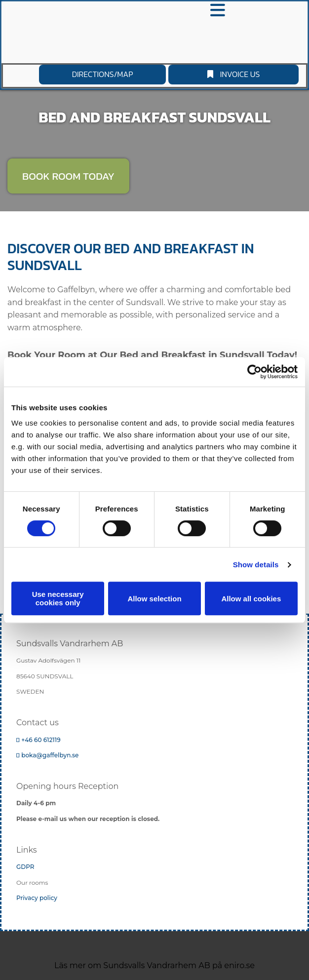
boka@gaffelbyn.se (47, 755)
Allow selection (154, 599)
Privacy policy (37, 898)
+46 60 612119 (39, 740)
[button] (233, 74)
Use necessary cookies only (58, 598)
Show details (256, 565)
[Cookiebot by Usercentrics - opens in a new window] (254, 372)
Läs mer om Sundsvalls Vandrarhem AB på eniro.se (154, 965)
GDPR (25, 867)
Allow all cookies (251, 599)
